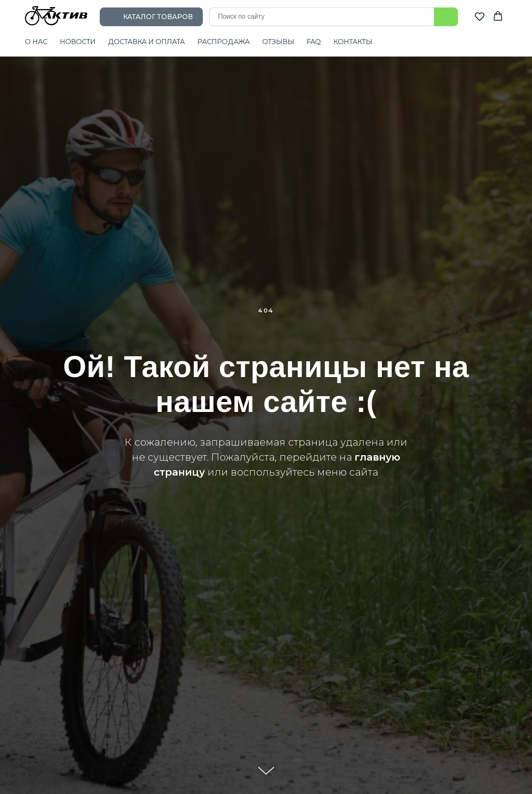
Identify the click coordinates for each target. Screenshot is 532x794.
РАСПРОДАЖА (224, 42)
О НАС (36, 42)
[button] (480, 16)
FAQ (314, 42)
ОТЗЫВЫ (278, 42)
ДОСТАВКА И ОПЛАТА (147, 42)
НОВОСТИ (78, 42)
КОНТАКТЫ (353, 42)
